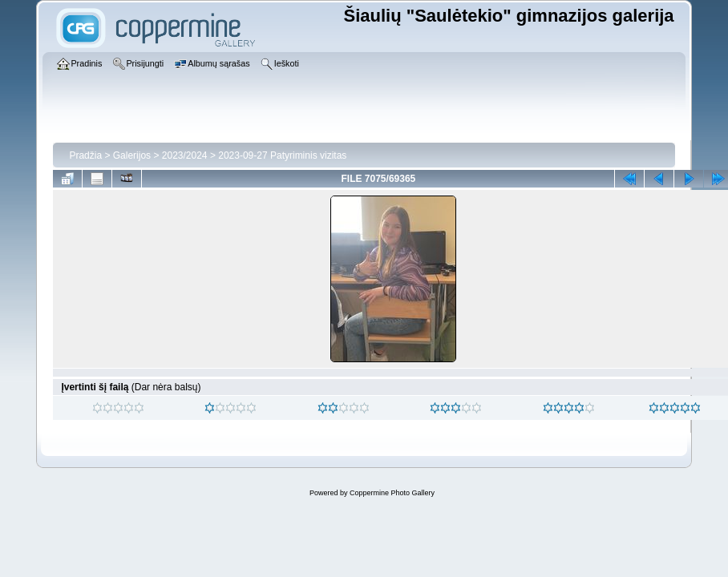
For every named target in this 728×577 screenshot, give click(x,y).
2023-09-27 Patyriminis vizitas (282, 155)
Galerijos (132, 155)
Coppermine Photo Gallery (392, 493)
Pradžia (85, 155)
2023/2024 (185, 155)
